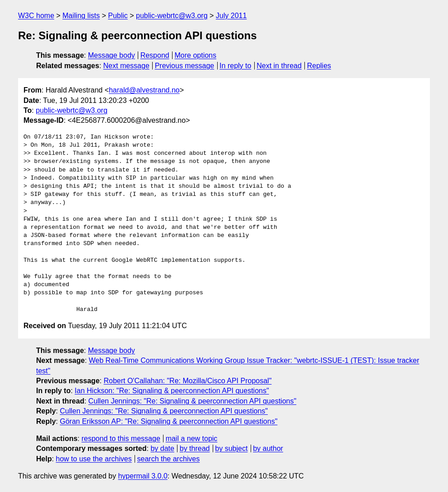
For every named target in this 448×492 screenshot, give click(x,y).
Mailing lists (81, 16)
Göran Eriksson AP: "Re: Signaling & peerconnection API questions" (168, 421)
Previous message (185, 66)
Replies (319, 66)
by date (162, 448)
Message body (112, 55)
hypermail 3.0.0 (142, 476)
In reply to (235, 66)
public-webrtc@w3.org (172, 16)
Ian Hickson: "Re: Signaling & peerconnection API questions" (172, 391)
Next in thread (279, 66)
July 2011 (231, 16)
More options (196, 55)
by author (268, 448)
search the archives (169, 459)
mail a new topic (192, 439)
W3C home (36, 16)
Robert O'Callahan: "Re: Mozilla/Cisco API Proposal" (187, 381)
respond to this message (121, 439)
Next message (126, 66)
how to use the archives (94, 459)
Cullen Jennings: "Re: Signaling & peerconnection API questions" (193, 401)
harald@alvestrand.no (144, 90)
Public (118, 16)
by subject (231, 448)
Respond (155, 55)
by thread (195, 448)
